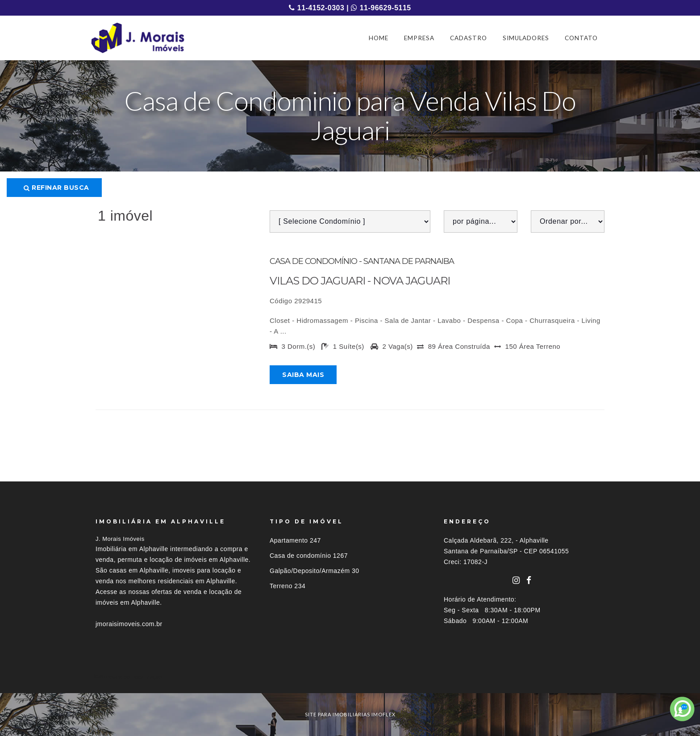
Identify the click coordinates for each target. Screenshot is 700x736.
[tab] (350, 677)
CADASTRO (469, 38)
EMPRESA (419, 38)
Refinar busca (56, 188)
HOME (379, 38)
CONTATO (581, 38)
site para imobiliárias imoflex (350, 714)
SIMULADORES (526, 38)
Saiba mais (303, 375)
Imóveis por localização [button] (132, 677)
